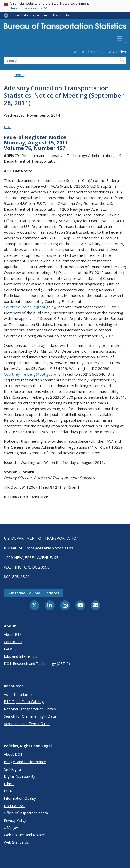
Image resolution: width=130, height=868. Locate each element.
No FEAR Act (14, 806)
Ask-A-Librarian (90, 52)
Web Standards (16, 842)
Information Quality (20, 798)
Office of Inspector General (26, 813)
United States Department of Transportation (42, 15)
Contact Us (13, 642)
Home (19, 75)
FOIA (8, 791)
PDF (8, 127)
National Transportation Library (30, 709)
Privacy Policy (15, 820)
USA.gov (11, 827)
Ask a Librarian (18, 694)
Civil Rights (13, 769)
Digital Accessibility (19, 776)
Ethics (9, 784)
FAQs (11, 649)
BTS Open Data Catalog (24, 702)
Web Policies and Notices (25, 835)
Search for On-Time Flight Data (30, 716)
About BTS (13, 634)
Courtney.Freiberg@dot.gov (30, 307)
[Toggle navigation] (119, 38)
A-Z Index (118, 52)
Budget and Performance (25, 762)
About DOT (13, 754)
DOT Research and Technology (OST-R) (37, 664)
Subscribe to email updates (34, 593)
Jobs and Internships (21, 656)
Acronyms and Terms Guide (27, 724)
